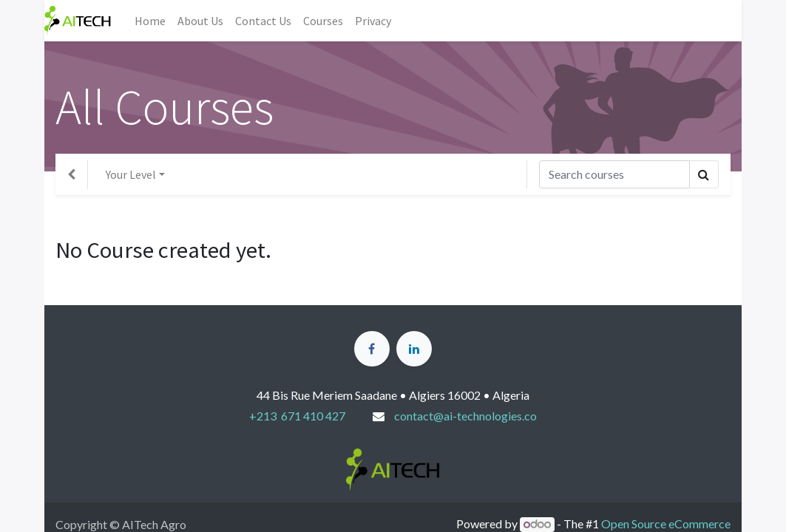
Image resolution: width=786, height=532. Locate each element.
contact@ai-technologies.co (465, 416)
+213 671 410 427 (297, 416)
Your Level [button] (131, 174)
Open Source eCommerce (666, 524)
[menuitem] (150, 21)
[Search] (614, 174)
